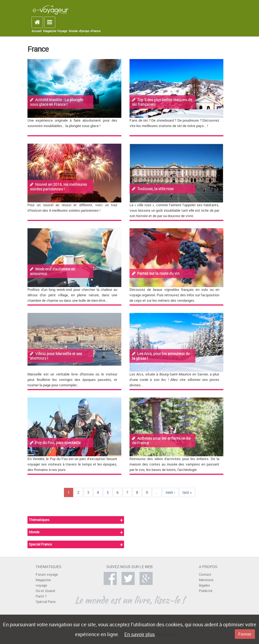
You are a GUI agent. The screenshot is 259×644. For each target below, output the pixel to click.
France (96, 31)
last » (187, 492)
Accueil (37, 31)
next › (170, 492)
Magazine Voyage (55, 31)
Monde (34, 532)
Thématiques (39, 520)
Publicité (206, 591)
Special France (40, 544)
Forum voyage (47, 574)
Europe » (86, 31)
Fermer (245, 634)
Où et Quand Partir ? (45, 594)
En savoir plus (140, 634)
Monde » (74, 31)
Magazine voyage (43, 583)
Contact (205, 574)
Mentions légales (206, 583)
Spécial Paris (46, 602)
